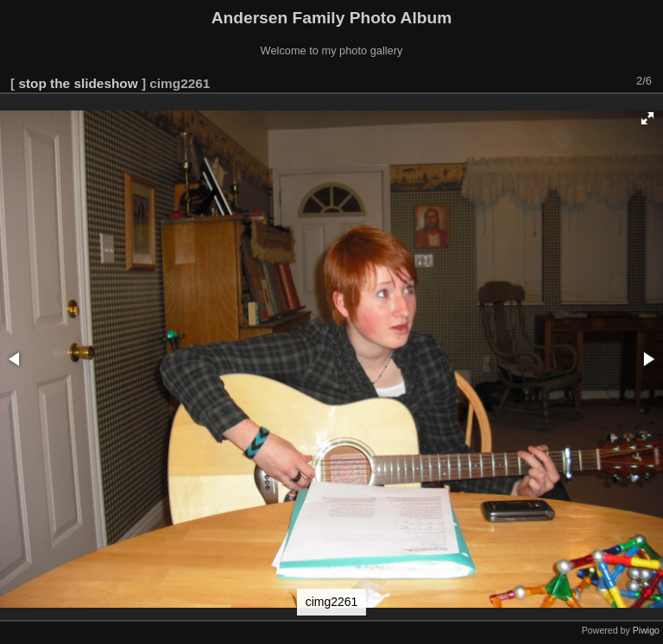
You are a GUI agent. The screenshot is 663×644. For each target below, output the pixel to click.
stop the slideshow (78, 83)
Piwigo (646, 630)
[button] (647, 118)
